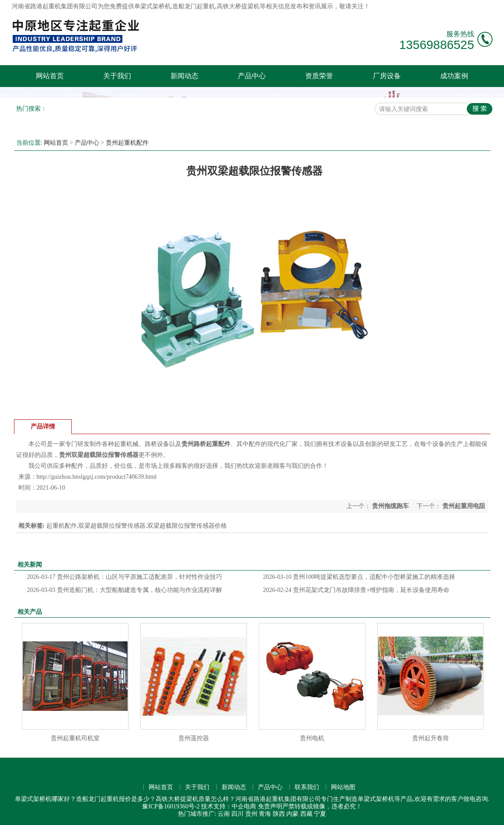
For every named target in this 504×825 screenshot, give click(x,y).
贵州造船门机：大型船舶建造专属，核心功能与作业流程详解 (125, 590)
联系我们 (307, 787)
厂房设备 (387, 76)
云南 (224, 814)
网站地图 (343, 787)
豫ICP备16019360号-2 (171, 806)
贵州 (251, 814)
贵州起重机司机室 (75, 738)
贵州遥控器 (194, 738)
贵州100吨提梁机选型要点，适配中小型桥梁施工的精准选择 (359, 577)
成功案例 (454, 76)
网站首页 (50, 76)
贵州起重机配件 (127, 143)
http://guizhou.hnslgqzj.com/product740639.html (97, 477)
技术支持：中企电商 (229, 806)
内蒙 (292, 814)
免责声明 (270, 806)
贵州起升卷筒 (431, 738)
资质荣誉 (319, 76)
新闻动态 (184, 76)
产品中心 (252, 76)
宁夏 (320, 814)
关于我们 (117, 76)
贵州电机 (312, 738)
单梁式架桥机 (153, 6)
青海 (265, 814)
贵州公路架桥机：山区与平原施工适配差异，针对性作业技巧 (125, 577)
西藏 (306, 814)
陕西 (279, 814)
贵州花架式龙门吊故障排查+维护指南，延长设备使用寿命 (356, 590)
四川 (237, 814)
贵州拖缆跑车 (391, 506)
